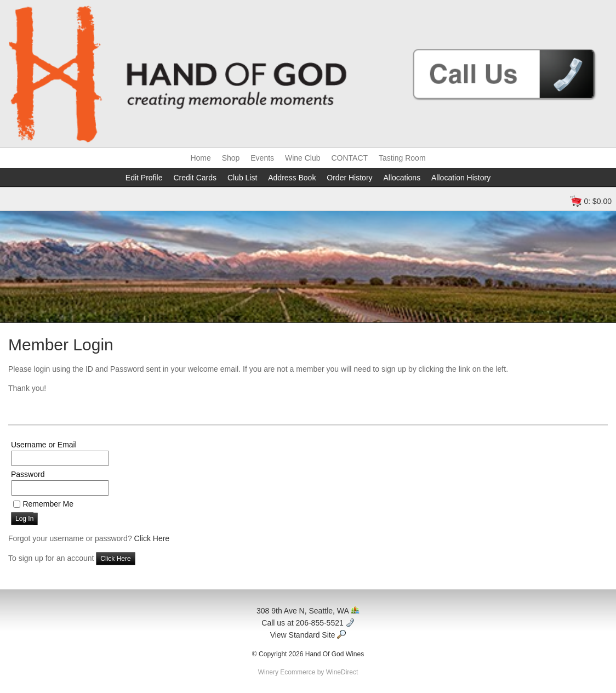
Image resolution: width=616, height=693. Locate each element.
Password (28, 474)
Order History (349, 178)
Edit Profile (144, 178)
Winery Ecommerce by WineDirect (308, 672)
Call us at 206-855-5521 (308, 623)
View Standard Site (308, 635)
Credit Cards (195, 178)
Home (200, 158)
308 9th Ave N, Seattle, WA (308, 611)
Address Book (292, 178)
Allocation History (461, 178)
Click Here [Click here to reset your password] (152, 538)
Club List (242, 178)
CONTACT (349, 158)
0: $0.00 (598, 201)
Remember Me (48, 504)
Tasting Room (402, 158)
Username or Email (44, 445)
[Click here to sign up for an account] (115, 559)
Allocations (402, 178)
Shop (231, 158)
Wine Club (303, 158)
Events (262, 158)
